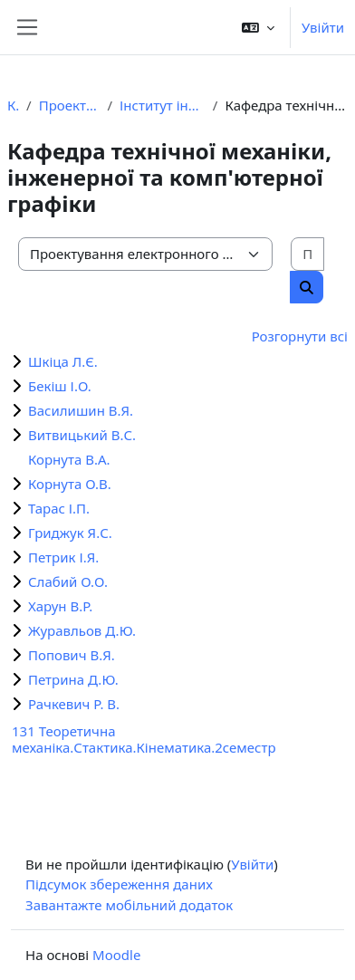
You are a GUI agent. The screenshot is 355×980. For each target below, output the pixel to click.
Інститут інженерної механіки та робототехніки (163, 105)
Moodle (116, 955)
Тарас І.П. (59, 508)
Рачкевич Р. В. (74, 704)
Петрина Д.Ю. (73, 679)
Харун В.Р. (60, 606)
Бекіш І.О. (60, 386)
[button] (258, 27)
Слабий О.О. (68, 581)
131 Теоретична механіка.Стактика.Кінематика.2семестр (144, 739)
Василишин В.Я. (81, 410)
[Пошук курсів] (307, 254)
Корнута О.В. (70, 484)
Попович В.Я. (72, 655)
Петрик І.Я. (63, 557)
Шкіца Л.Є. (63, 361)
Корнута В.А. (69, 459)
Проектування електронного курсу (70, 105)
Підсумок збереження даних (119, 884)
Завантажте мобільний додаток (129, 905)
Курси (13, 105)
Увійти (323, 27)
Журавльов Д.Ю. (82, 630)
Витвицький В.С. (82, 435)
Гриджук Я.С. (70, 533)
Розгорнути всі (300, 336)
